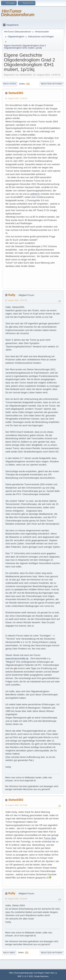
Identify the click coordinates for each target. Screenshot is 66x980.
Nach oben (9, 953)
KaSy (12, 295)
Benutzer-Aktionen (52, 84)
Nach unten (10, 84)
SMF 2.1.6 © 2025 (25, 976)
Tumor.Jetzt (50, 838)
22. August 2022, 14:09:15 (16, 98)
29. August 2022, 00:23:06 (16, 805)
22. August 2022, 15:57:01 (16, 300)
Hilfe (11, 973)
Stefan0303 (16, 93)
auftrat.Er (35, 194)
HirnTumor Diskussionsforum (18, 13)
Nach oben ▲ (51, 973)
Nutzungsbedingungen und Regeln (29, 973)
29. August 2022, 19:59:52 (16, 899)
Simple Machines (41, 976)
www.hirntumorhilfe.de (17, 658)
